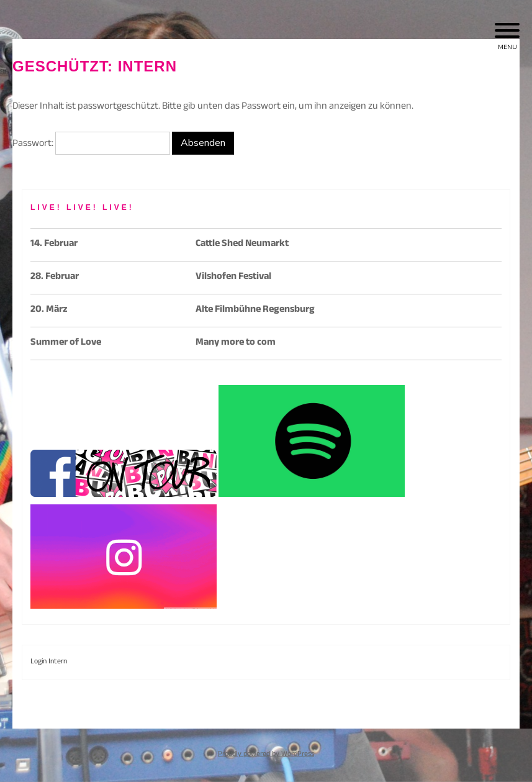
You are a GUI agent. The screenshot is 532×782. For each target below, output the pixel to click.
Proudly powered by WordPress (266, 755)
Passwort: (91, 144)
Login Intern (49, 662)
